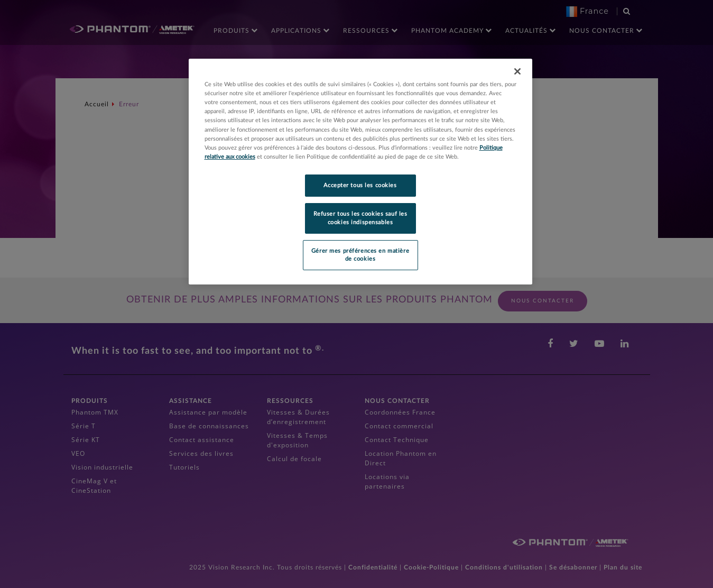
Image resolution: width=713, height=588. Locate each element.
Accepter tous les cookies (360, 185)
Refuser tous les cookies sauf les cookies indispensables (360, 218)
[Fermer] (517, 71)
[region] (360, 172)
